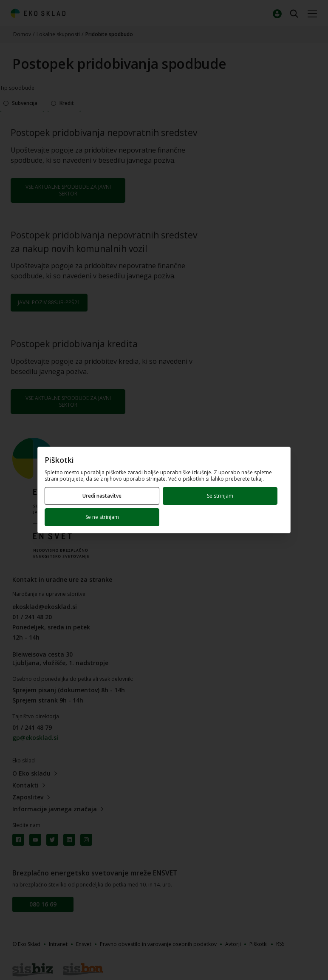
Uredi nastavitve (102, 496)
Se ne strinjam (102, 517)
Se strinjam (220, 496)
